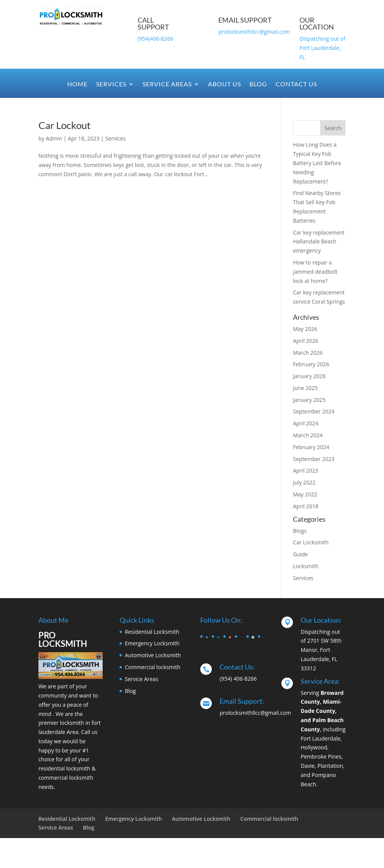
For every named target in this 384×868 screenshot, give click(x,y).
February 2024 (311, 447)
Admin (54, 138)
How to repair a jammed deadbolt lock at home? (315, 272)
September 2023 (314, 459)
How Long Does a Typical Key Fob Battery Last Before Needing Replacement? (317, 163)
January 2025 (309, 400)
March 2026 (308, 353)
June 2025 (305, 388)
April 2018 (306, 506)
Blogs (300, 531)
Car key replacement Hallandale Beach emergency (319, 242)
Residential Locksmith (152, 632)
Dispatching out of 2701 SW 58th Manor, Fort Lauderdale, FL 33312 (321, 650)
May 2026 (305, 329)
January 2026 (309, 376)
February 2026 (311, 364)
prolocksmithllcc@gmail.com (254, 32)
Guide (300, 554)
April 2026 (306, 341)
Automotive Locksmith (153, 655)
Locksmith (306, 566)
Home (77, 84)
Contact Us (296, 84)
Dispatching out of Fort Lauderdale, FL (322, 48)
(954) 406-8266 (238, 679)
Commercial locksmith (153, 667)
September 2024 (314, 411)
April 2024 (306, 423)
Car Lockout (65, 125)
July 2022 (304, 482)
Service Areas (167, 84)
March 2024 (308, 435)
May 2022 (305, 494)
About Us (224, 84)
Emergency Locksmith (152, 643)
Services (111, 84)
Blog (258, 84)
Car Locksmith (311, 542)
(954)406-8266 (155, 39)
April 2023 (306, 470)
